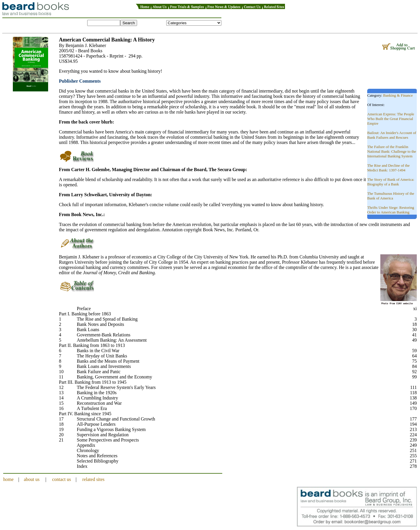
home (8, 479)
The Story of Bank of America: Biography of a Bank (391, 182)
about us (32, 479)
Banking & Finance (398, 95)
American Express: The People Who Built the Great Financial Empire (391, 119)
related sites (93, 479)
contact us (62, 479)
